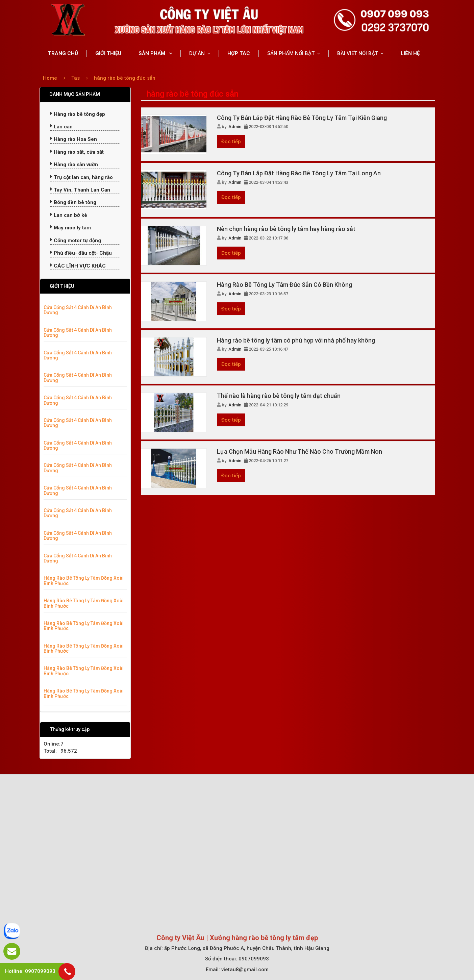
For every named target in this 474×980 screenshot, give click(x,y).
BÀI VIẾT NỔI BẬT (358, 53)
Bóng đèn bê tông (73, 202)
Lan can (61, 127)
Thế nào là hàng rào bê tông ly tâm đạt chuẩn (279, 396)
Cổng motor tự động (76, 241)
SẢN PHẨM (153, 53)
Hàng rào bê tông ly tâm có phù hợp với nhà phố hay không (296, 340)
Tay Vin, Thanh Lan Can (80, 190)
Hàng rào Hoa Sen (74, 139)
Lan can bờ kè (69, 215)
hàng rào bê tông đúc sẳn (125, 78)
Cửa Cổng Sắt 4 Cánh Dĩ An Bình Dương (78, 310)
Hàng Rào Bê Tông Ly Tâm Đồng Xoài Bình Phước (84, 581)
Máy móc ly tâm (71, 228)
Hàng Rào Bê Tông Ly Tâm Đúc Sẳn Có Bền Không (284, 285)
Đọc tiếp (231, 142)
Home (50, 78)
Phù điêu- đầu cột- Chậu (81, 253)
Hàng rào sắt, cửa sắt (77, 152)
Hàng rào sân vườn (74, 165)
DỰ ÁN (197, 53)
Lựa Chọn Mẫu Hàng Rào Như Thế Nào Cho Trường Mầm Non (300, 451)
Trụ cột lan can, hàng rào (82, 177)
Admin (235, 127)
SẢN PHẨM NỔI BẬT (291, 53)
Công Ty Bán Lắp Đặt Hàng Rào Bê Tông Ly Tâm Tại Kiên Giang (302, 118)
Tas (76, 78)
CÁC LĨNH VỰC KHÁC (78, 266)
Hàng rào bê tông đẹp (78, 114)
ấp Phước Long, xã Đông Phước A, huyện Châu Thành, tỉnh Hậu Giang (247, 948)
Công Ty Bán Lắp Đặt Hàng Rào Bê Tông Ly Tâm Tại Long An (299, 173)
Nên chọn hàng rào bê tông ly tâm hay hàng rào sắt (286, 229)
